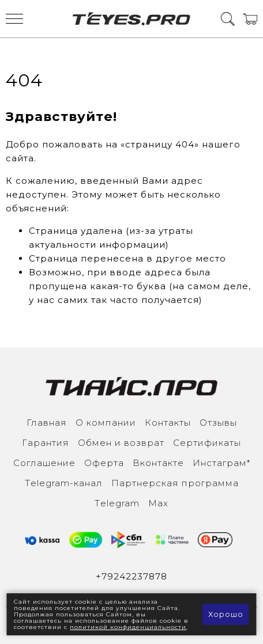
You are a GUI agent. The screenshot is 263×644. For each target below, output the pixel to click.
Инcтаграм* (221, 463)
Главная (47, 423)
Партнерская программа (175, 483)
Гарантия (46, 443)
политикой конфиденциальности (128, 627)
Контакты (168, 423)
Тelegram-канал (64, 483)
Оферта (104, 463)
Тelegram (117, 503)
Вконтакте (158, 463)
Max (158, 503)
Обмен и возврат (121, 443)
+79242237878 (131, 576)
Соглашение (44, 463)
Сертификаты (207, 443)
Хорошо (226, 614)
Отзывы (218, 423)
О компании (106, 423)
